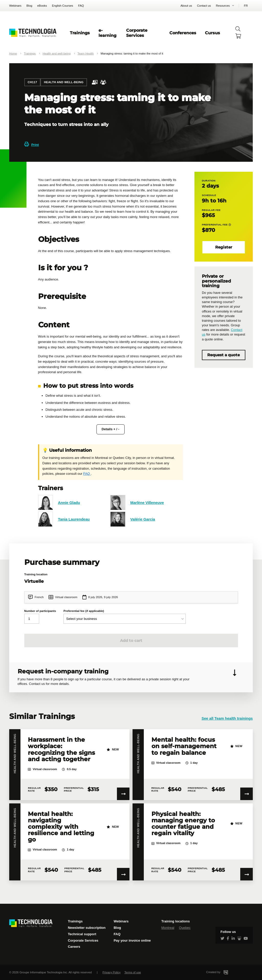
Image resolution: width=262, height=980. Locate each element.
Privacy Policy (112, 972)
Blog (29, 6)
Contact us (204, 6)
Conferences (183, 33)
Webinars (15, 6)
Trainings (80, 33)
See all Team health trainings (227, 718)
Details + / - (110, 429)
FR (246, 6)
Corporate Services (137, 33)
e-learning (107, 33)
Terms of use (133, 972)
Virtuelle (34, 581)
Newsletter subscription (87, 928)
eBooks (42, 6)
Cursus (212, 33)
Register (224, 247)
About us (186, 6)
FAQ (81, 6)
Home (13, 53)
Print (32, 145)
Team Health (86, 53)
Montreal (168, 928)
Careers (74, 947)
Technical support (82, 934)
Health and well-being (56, 53)
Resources (223, 6)
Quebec (185, 928)
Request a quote (223, 355)
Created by (223, 972)
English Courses (63, 6)
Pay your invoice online (132, 940)
